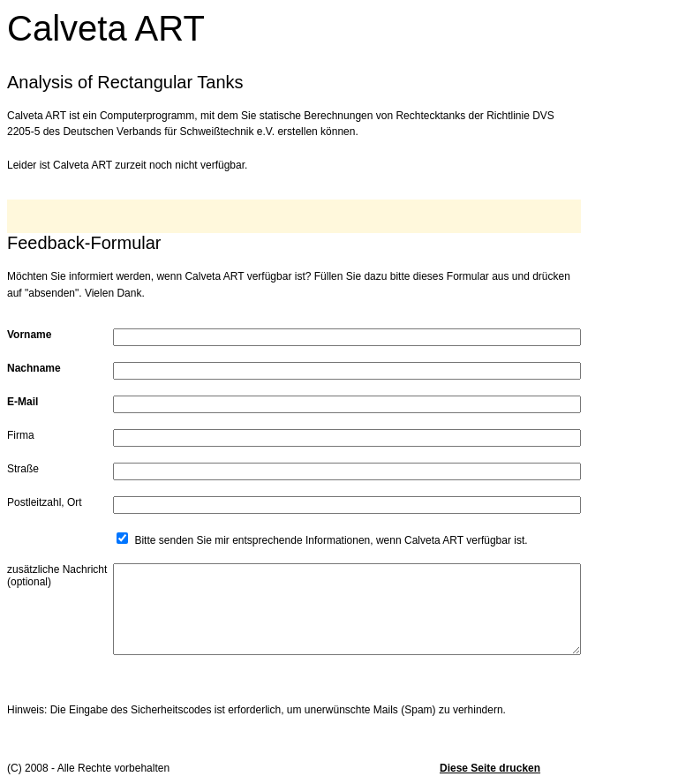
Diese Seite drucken (490, 768)
